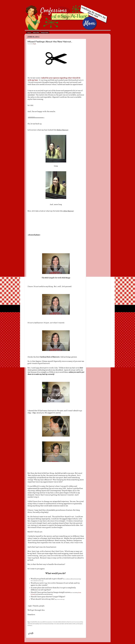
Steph (34, 44)
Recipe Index (45, 33)
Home (29, 33)
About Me (36, 33)
